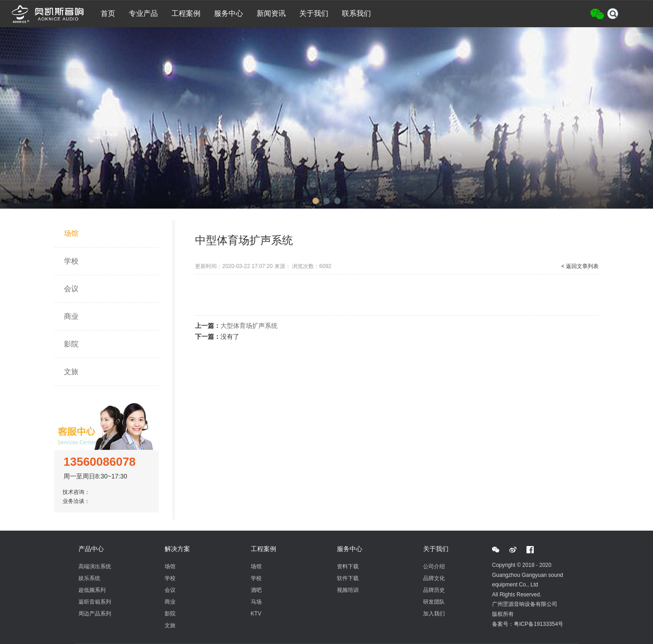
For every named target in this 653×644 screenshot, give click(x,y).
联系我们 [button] (356, 13)
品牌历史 (434, 590)
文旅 (71, 372)
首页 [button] (108, 13)
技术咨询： (78, 492)
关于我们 (436, 549)
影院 (71, 344)
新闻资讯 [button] (271, 13)
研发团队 (434, 602)
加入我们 (434, 614)
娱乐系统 (89, 578)
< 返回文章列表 (580, 266)
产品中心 (91, 549)
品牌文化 (434, 578)
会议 (71, 289)
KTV (256, 614)
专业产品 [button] (143, 13)
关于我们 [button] (314, 13)
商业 (71, 316)
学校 (71, 261)
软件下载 (348, 578)
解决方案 (177, 549)
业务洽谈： (78, 501)
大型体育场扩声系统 (249, 326)
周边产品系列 (95, 614)
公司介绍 (434, 566)
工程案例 (263, 549)
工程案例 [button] (186, 13)
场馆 (71, 233)
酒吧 (256, 590)
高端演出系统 (95, 566)
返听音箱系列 (95, 602)
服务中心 (350, 549)
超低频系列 (92, 590)
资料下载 (348, 566)
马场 (256, 602)
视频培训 (348, 590)
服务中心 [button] (229, 13)
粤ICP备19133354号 (538, 624)
